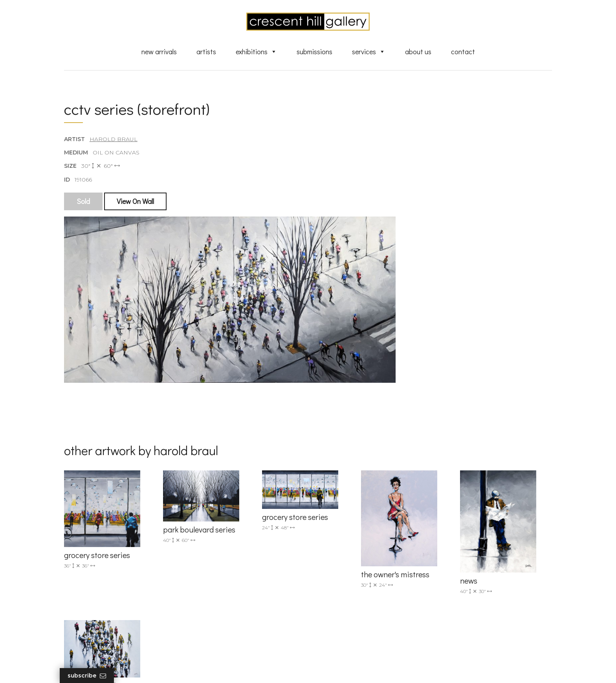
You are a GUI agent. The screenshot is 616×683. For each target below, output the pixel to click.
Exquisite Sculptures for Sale (358, 569)
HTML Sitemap (340, 644)
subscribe (472, 581)
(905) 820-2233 (212, 547)
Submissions (314, 52)
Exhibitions (256, 52)
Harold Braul (114, 141)
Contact (463, 52)
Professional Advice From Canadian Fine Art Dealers (368, 595)
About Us (418, 52)
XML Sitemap (338, 633)
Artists (206, 52)
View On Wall (136, 203)
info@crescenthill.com (223, 557)
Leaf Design (351, 667)
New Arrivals (159, 52)
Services (369, 52)
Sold (84, 203)
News (328, 622)
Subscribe (92, 676)
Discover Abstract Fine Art (355, 581)
